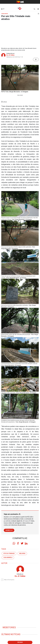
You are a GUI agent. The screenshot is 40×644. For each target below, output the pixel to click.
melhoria (22, 553)
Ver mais (20, 642)
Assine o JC (9, 530)
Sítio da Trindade (9, 553)
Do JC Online (10, 55)
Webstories (9, 627)
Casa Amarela (8, 557)
